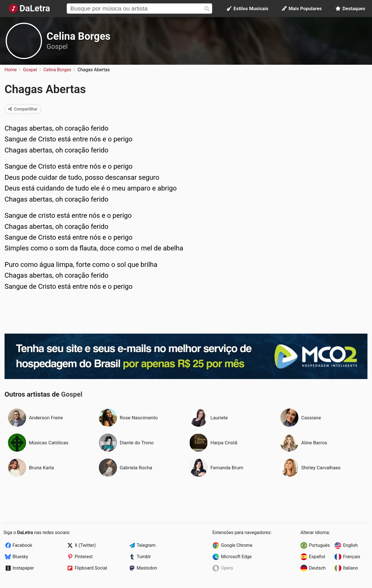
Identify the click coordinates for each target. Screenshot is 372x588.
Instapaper (23, 568)
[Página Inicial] (29, 9)
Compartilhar (23, 109)
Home (11, 70)
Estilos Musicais (248, 9)
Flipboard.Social (91, 568)
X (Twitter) (85, 545)
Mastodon (147, 568)
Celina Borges (79, 36)
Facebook (22, 545)
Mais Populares (302, 9)
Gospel (57, 47)
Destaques (350, 9)
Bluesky (20, 557)
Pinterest (84, 557)
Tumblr (144, 557)
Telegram (146, 545)
